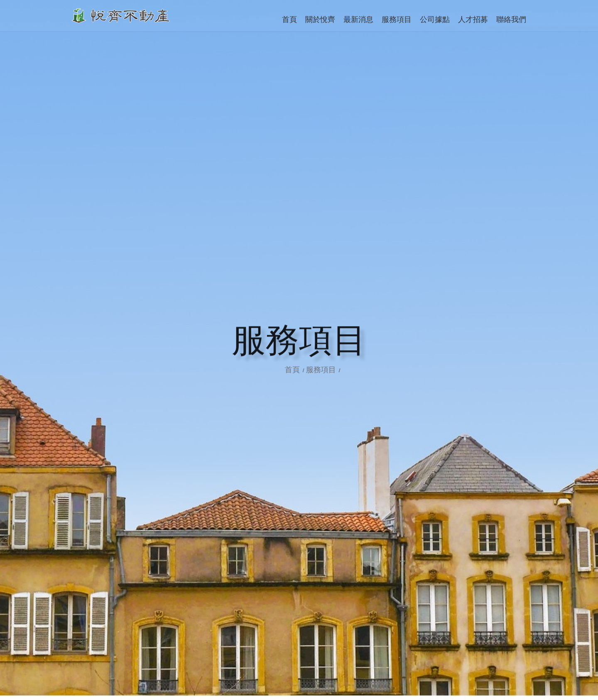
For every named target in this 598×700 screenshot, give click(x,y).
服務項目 (332, 370)
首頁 (304, 370)
